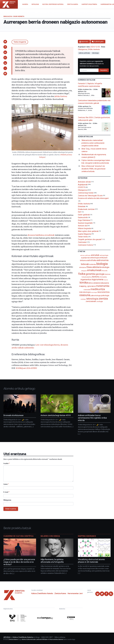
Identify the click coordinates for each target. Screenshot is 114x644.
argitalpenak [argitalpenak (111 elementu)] (85, 258)
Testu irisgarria (20, 42)
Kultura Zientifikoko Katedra (42, 593)
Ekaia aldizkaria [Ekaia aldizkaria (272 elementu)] (94, 267)
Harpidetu (104, 70)
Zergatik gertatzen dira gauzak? (90, 239)
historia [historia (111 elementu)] (107, 274)
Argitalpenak (83, 184)
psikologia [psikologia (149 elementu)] (105, 295)
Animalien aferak (84, 182)
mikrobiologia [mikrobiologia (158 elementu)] (85, 292)
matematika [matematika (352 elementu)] (103, 286)
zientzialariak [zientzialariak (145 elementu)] (91, 301)
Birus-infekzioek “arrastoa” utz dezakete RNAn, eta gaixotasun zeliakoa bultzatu (94, 169)
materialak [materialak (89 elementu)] (87, 290)
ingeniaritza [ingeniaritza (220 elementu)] (86, 280)
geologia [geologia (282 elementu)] (100, 274)
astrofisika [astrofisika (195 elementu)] (92, 260)
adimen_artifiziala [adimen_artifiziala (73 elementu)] (85, 255)
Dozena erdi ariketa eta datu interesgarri (93, 198)
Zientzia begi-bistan (86, 193)
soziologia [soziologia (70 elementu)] (83, 299)
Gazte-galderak (84, 215)
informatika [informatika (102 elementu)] (103, 277)
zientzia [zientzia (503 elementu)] (103, 299)
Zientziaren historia (85, 245)
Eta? (80, 212)
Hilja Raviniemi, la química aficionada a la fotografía (52, 561)
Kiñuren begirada (84, 228)
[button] (5, 42)
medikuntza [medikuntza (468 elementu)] (98, 289)
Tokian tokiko (83, 237)
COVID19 (81, 187)
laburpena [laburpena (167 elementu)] (105, 283)
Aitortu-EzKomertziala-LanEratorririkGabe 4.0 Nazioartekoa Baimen (42, 639)
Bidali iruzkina (11, 509)
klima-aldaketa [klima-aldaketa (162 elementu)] (94, 283)
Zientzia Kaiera (60, 593)
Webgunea (7, 500)
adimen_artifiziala (84, 53)
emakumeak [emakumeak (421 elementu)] (94, 270)
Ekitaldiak (82, 206)
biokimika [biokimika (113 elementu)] (93, 264)
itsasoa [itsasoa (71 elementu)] (106, 280)
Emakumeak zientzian (86, 209)
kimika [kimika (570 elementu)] (84, 283)
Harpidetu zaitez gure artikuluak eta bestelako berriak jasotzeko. (92, 64)
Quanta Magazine (85, 234)
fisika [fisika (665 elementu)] (82, 274)
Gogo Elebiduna (84, 220)
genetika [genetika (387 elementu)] (91, 274)
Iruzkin (7, 463)
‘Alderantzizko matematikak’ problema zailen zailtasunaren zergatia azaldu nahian (93, 143)
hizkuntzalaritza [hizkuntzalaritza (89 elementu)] (87, 277)
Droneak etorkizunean (13, 415)
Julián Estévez (61, 96)
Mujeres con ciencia (50, 536)
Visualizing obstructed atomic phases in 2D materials (91, 561)
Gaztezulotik (83, 217)
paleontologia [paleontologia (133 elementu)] (96, 296)
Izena (6, 484)
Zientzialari (82, 242)
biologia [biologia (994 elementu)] (102, 264)
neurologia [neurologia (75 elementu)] (94, 292)
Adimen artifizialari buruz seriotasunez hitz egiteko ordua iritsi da (92, 418)
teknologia (95, 53)
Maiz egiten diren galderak (88, 231)
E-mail (6, 492)
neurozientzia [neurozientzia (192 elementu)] (103, 292)
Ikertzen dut (83, 226)
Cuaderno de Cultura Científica (18, 536)
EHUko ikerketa (19, 16)
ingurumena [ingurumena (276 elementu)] (97, 279)
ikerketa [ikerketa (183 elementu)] (96, 277)
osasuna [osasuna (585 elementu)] (85, 295)
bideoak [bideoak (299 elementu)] (85, 264)
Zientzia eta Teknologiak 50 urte (90, 195)
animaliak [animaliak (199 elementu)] (95, 255)
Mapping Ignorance (87, 536)
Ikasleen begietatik (85, 223)
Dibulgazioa (8, 16)
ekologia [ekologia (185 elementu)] (106, 267)
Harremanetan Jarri (75, 593)
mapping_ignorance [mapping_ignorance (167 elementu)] (87, 286)
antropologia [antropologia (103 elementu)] (104, 255)
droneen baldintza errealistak (41, 235)
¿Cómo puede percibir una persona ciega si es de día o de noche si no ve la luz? (19, 562)
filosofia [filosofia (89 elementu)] (105, 271)
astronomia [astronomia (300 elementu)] (103, 260)
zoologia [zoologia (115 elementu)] (100, 301)
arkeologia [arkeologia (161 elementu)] (95, 258)
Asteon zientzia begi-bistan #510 (56, 415)
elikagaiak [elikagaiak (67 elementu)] (84, 271)
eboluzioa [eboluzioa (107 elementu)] (83, 267)
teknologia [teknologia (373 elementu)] (92, 299)
